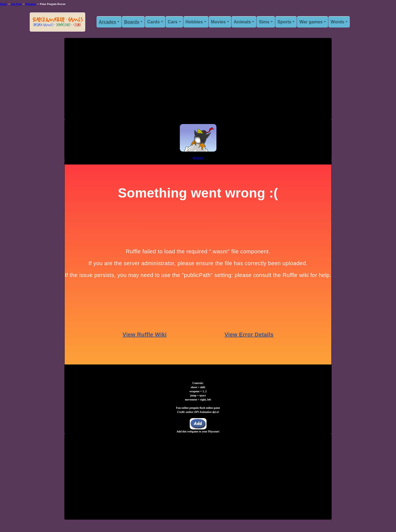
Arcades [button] (107, 22)
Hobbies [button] (194, 22)
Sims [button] (264, 22)
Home (4, 4)
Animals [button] (242, 22)
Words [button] (337, 22)
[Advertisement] (198, 81)
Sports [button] (284, 22)
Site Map (16, 4)
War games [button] (311, 22)
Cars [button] (173, 22)
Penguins (31, 4)
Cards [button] (153, 22)
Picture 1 (198, 158)
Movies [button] (218, 22)
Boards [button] (132, 22)
